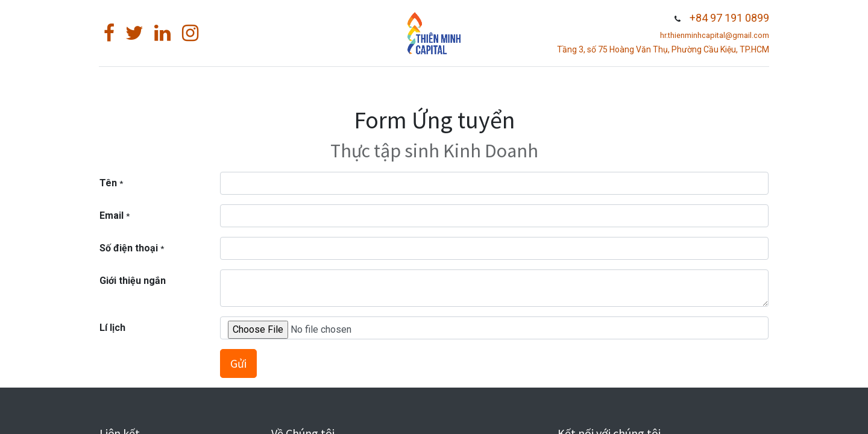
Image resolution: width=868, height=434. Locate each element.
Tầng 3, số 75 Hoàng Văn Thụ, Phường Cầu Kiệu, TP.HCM (662, 49)
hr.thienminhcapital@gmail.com (714, 35)
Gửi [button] (238, 363)
